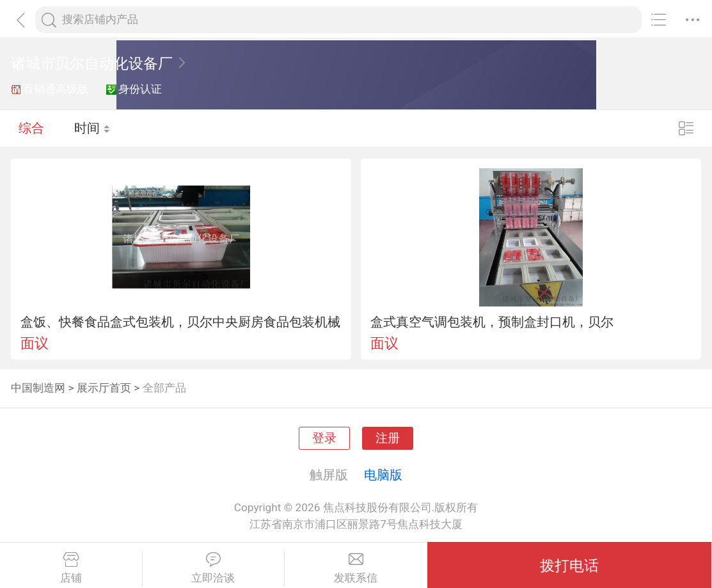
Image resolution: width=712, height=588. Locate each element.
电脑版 (383, 475)
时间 (92, 128)
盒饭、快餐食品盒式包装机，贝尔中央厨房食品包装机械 (180, 322)
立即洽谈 (214, 568)
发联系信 (356, 568)
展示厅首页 (104, 388)
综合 (31, 128)
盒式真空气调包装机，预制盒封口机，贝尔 (492, 322)
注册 (388, 438)
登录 (324, 438)
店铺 (71, 568)
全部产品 (164, 388)
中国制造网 (38, 388)
